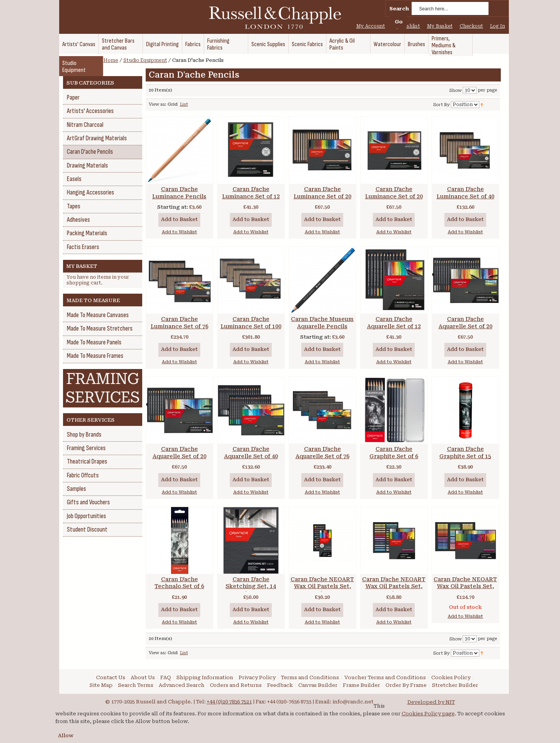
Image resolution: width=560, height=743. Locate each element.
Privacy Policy (257, 677)
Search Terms (136, 685)
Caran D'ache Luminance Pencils (179, 193)
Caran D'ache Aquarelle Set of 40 (251, 453)
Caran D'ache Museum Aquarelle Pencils (322, 323)
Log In (498, 26)
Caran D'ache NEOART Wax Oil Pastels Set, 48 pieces (465, 587)
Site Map (101, 685)
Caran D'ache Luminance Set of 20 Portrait (394, 196)
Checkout (471, 26)
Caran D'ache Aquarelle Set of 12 (394, 323)
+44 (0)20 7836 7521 (229, 702)
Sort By (441, 105)
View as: (158, 104)
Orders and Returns (236, 685)
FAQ (166, 677)
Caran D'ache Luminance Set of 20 (322, 193)
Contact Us (111, 677)
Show (455, 91)
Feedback (280, 685)
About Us (143, 677)
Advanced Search (182, 685)
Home (111, 60)
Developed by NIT (431, 702)
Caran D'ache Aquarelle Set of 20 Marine (179, 456)
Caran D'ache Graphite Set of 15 (465, 453)
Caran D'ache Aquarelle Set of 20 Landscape (465, 326)
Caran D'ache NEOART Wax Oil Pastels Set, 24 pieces (394, 587)
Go (399, 22)
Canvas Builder (318, 685)
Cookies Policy (451, 677)
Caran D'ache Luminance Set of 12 (251, 193)
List (184, 104)
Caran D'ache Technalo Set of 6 (179, 583)
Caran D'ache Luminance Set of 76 (179, 323)
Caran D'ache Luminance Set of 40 (465, 193)
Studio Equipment (145, 60)
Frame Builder (361, 685)
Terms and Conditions (310, 677)
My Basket (440, 26)
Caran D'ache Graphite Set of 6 (394, 453)
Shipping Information (205, 677)
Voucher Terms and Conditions (385, 677)
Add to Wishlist (179, 232)
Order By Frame (406, 685)
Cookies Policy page (428, 714)
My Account (371, 26)
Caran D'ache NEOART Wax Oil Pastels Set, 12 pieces (322, 587)
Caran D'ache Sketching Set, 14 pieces (251, 587)
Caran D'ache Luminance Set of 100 (251, 323)
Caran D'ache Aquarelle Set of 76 (322, 453)
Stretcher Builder (455, 685)
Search (399, 9)
